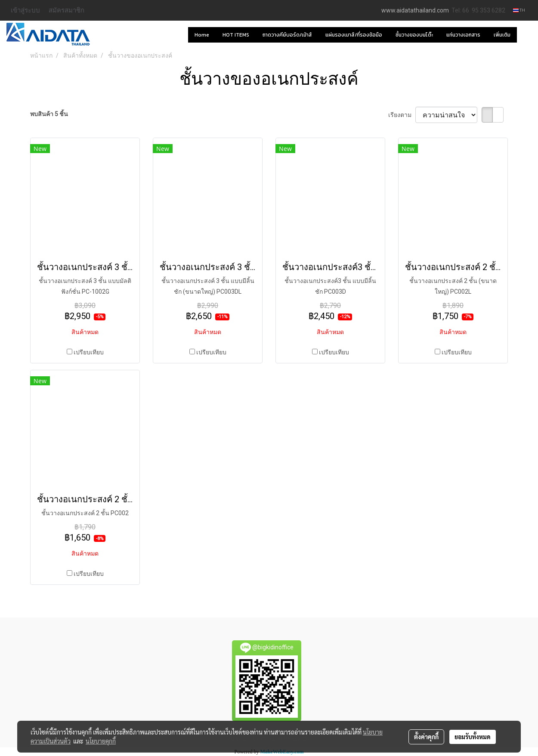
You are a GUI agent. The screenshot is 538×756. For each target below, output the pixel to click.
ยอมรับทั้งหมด (473, 737)
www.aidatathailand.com (415, 10)
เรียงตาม (402, 115)
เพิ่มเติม (502, 35)
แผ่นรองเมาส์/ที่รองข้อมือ (354, 35)
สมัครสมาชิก (66, 10)
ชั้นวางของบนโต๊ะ (414, 35)
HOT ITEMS (236, 35)
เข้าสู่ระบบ (25, 10)
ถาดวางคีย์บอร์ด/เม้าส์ (287, 35)
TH (519, 10)
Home (202, 35)
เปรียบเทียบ (89, 352)
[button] (525, 35)
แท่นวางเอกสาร (463, 35)
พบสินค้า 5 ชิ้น (49, 114)
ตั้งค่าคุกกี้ (426, 737)
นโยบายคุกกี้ (101, 741)
